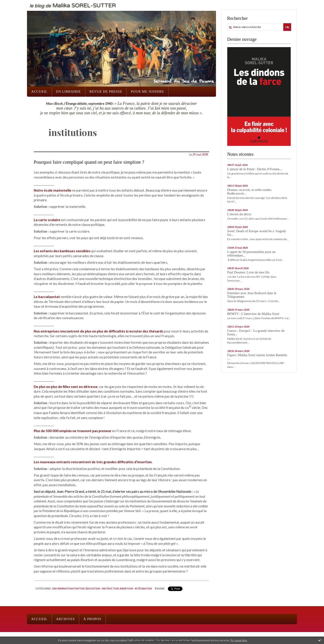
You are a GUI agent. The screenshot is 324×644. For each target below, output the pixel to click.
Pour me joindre (148, 92)
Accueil (39, 92)
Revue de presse (106, 92)
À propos (92, 619)
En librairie (68, 92)
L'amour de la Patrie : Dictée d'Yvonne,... (255, 169)
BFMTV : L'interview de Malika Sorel (253, 314)
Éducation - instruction (102, 588)
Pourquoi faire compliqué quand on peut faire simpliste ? (89, 162)
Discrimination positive (69, 588)
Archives (65, 619)
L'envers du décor (239, 214)
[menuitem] (39, 92)
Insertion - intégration (136, 588)
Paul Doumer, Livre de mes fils (248, 272)
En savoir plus (239, 640)
